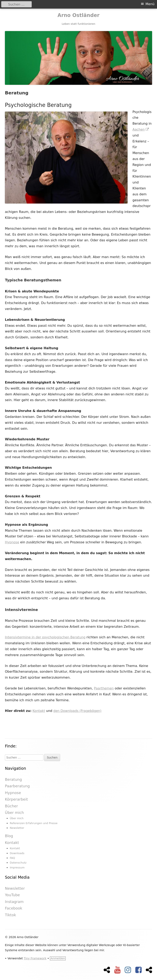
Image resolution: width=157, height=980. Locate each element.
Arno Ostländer (78, 15)
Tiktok (10, 915)
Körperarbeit (16, 799)
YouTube (12, 895)
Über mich (14, 813)
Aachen (141, 129)
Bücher (11, 806)
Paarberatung (17, 786)
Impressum (17, 868)
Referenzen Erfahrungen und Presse (34, 823)
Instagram (14, 902)
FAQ (12, 858)
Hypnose (12, 542)
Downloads (17, 853)
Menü (150, 4)
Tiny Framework (35, 958)
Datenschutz (18, 863)
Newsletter (17, 828)
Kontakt (39, 711)
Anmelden (58, 958)
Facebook (14, 908)
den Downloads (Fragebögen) (77, 711)
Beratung (13, 779)
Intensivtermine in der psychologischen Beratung (45, 637)
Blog (9, 836)
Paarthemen (104, 688)
